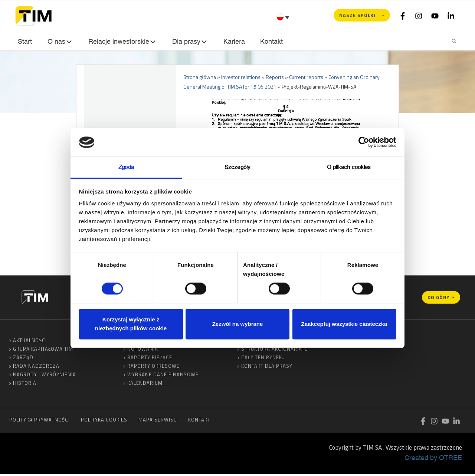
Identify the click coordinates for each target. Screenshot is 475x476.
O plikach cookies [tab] (349, 167)
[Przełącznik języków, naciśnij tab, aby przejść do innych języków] (284, 17)
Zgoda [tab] (126, 167)
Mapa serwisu (158, 421)
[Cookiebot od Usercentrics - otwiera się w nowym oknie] (364, 142)
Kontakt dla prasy (267, 367)
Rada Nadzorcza (36, 367)
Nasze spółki (357, 15)
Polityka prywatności (40, 421)
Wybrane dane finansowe (163, 376)
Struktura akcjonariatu (275, 350)
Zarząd (23, 359)
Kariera (233, 41)
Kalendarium (145, 384)
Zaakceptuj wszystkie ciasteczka (344, 324)
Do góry (438, 299)
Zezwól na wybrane (238, 324)
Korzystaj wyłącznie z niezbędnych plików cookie (131, 324)
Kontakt (269, 41)
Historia (25, 384)
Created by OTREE (433, 459)
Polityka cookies (104, 421)
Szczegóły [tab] (237, 167)
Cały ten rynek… (263, 359)
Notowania (143, 350)
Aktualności (30, 342)
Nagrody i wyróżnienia (45, 376)
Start (24, 41)
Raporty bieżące (150, 359)
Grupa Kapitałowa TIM (43, 350)
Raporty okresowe (153, 367)
